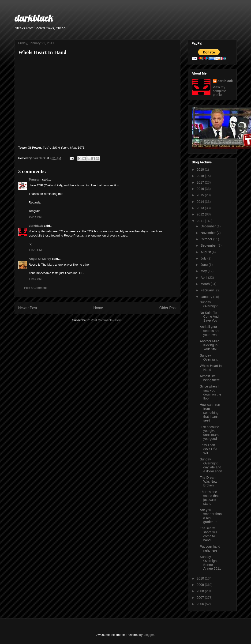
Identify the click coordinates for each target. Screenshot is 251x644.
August (206, 252)
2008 (201, 591)
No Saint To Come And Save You (209, 317)
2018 (201, 176)
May (204, 271)
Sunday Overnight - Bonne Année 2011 (210, 563)
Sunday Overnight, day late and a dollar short (211, 465)
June (205, 265)
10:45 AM (35, 217)
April (204, 278)
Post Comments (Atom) (107, 320)
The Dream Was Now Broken (208, 482)
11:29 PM (35, 250)
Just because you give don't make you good (209, 433)
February (208, 290)
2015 (201, 195)
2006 (201, 604)
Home (98, 308)
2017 (201, 182)
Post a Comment (36, 288)
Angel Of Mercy (40, 259)
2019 (201, 169)
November (209, 233)
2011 (201, 221)
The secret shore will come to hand (208, 534)
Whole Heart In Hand (211, 368)
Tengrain (35, 179)
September (209, 245)
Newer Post (28, 308)
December (209, 226)
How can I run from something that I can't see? (210, 412)
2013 (201, 208)
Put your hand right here (210, 548)
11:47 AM (35, 279)
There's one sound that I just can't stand (210, 498)
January (207, 297)
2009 (201, 585)
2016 (201, 189)
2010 (201, 578)
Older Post (168, 308)
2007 (201, 598)
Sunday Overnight (209, 304)
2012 (201, 214)
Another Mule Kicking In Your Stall (209, 345)
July (204, 258)
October (207, 239)
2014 (201, 202)
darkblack (34, 18)
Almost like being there (210, 378)
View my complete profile (219, 91)
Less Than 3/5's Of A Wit (208, 449)
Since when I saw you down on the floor (210, 392)
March (206, 284)
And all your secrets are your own (210, 331)
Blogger (149, 635)
